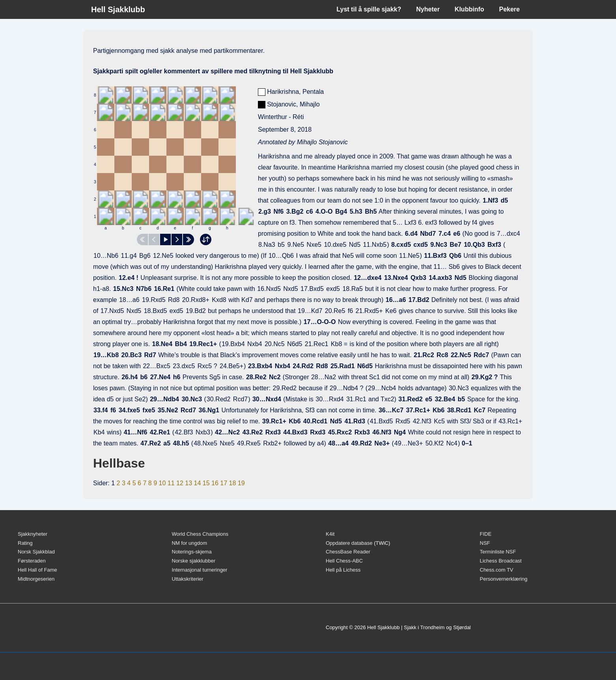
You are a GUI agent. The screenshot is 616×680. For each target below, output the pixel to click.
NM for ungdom (190, 543)
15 (206, 483)
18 (232, 483)
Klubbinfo (469, 9)
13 (189, 483)
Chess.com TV (497, 570)
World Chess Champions (200, 534)
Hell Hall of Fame (37, 570)
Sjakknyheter (33, 534)
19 (241, 483)
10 (162, 483)
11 (171, 483)
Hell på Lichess (343, 570)
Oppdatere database (349, 543)
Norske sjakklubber (194, 561)
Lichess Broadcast (501, 561)
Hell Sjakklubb (118, 9)
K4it (330, 534)
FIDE (486, 534)
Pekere (510, 9)
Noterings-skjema (192, 552)
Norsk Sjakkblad (36, 552)
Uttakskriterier (188, 579)
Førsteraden (32, 561)
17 (224, 483)
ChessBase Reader (348, 552)
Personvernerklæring (504, 579)
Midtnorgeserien (36, 579)
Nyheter (428, 9)
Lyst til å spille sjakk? (369, 9)
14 (197, 483)
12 (180, 483)
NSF (485, 543)
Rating (25, 543)
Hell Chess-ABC (344, 561)
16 (215, 483)
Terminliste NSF (498, 552)
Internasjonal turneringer (200, 570)
